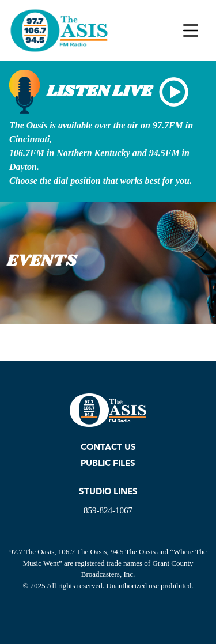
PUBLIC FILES (108, 464)
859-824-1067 (108, 510)
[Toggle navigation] (191, 31)
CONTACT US (108, 448)
